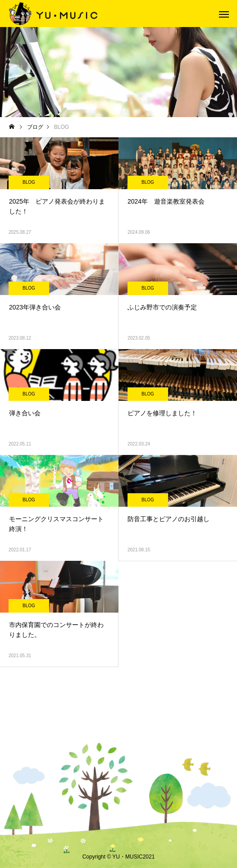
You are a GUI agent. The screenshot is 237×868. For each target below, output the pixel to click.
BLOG (29, 182)
